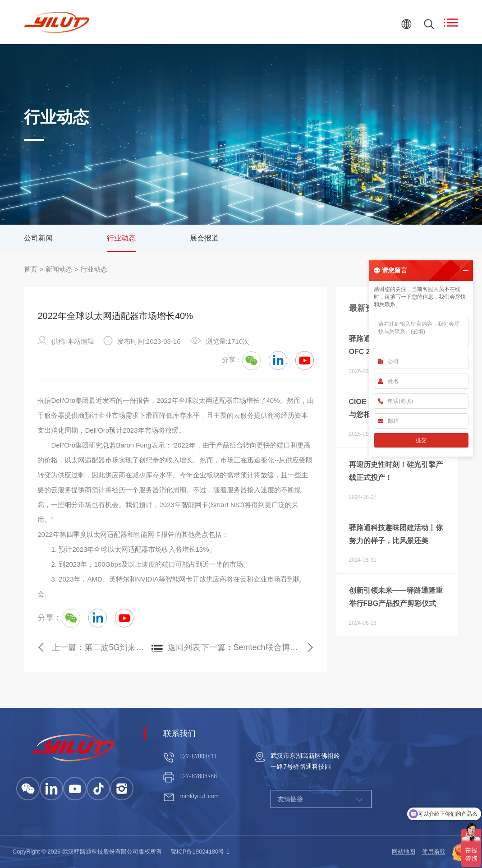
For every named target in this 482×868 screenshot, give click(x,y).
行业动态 (121, 238)
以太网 (202, 400)
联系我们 (179, 734)
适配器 (223, 400)
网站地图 (404, 852)
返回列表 (184, 647)
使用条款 (434, 852)
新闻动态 (59, 269)
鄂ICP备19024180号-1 (200, 852)
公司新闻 (38, 238)
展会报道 (204, 238)
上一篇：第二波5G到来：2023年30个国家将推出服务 (101, 647)
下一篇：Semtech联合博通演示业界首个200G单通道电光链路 (257, 647)
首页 (31, 269)
